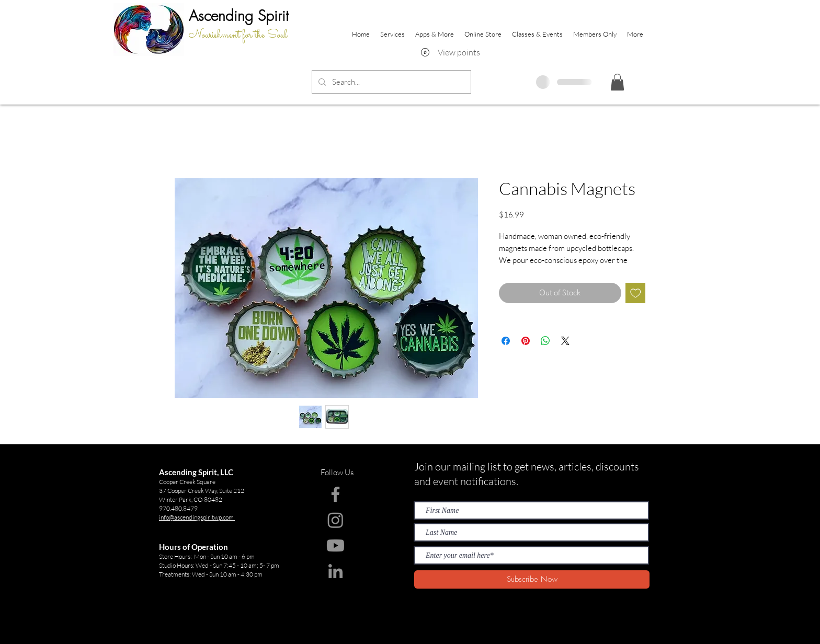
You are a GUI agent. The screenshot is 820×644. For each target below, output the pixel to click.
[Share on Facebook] (506, 341)
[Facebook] (335, 494)
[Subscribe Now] (532, 579)
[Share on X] (565, 341)
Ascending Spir (235, 15)
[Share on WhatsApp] (545, 341)
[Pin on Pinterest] (526, 341)
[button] (617, 82)
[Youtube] (335, 545)
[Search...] (390, 82)
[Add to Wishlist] (636, 293)
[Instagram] (335, 520)
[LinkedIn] (335, 571)
